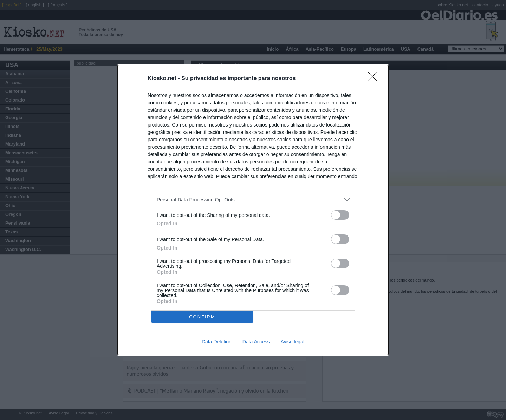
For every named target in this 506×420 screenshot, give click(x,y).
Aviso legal (293, 342)
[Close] (375, 79)
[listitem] (253, 199)
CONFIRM (202, 317)
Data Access (256, 342)
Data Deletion (217, 342)
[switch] (340, 215)
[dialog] (253, 210)
